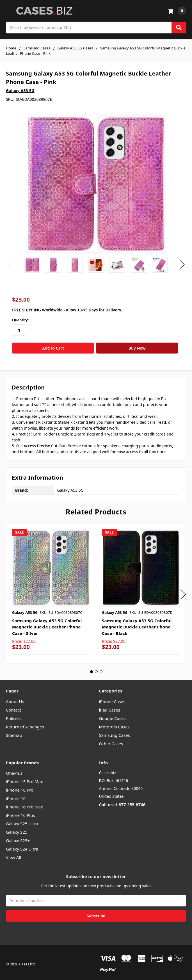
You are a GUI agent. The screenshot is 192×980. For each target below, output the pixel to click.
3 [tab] (101, 668)
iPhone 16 (16, 795)
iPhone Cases (112, 698)
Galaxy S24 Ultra (22, 846)
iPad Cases (110, 706)
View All (13, 854)
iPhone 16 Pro (20, 787)
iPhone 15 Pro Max (24, 778)
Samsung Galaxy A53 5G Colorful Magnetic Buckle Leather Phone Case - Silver (47, 624)
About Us (15, 698)
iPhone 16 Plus (20, 812)
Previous (10, 265)
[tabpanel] (51, 590)
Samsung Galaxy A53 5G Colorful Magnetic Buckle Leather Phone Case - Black (137, 624)
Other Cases (111, 740)
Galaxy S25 (17, 829)
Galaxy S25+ (18, 837)
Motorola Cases (114, 723)
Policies (13, 715)
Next (182, 265)
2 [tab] (96, 668)
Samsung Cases (115, 732)
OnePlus (14, 770)
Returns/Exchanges (25, 723)
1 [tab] (92, 668)
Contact (13, 706)
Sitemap (14, 732)
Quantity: (20, 320)
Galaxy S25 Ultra (22, 821)
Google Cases (112, 715)
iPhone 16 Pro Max (24, 804)
